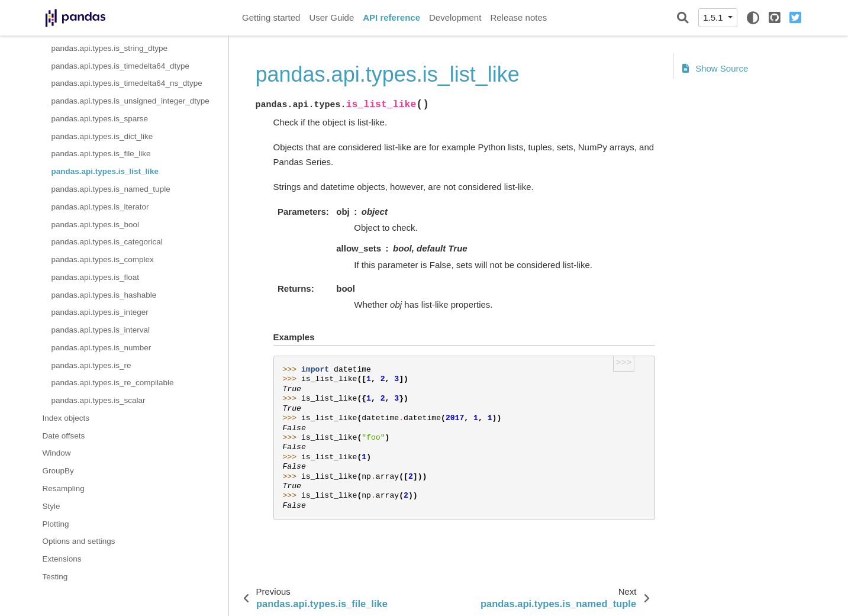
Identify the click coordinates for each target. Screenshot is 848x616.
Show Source (715, 68)
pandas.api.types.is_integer (100, 312)
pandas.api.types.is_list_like (105, 171)
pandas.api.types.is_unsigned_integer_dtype (130, 101)
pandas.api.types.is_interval (101, 330)
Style (51, 506)
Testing (55, 577)
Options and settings (79, 541)
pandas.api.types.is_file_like (101, 154)
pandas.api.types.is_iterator (100, 207)
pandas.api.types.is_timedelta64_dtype (120, 66)
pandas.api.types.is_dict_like (102, 136)
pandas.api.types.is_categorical (107, 242)
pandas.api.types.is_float (96, 277)
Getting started (271, 17)
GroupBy (58, 471)
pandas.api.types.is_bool (96, 225)
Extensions (62, 559)
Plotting (56, 524)
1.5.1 (714, 17)
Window (57, 453)
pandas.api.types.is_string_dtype (110, 48)
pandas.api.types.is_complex (103, 259)
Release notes (518, 17)
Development (455, 17)
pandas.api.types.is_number (101, 348)
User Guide (331, 17)
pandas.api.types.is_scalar (99, 400)
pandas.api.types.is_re (91, 365)
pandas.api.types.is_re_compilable (113, 383)
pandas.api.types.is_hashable (104, 295)
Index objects (66, 418)
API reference (391, 17)
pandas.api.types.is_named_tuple (111, 189)
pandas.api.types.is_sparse (100, 119)
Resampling (64, 488)
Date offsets (64, 436)
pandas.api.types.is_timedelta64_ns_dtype (127, 83)
